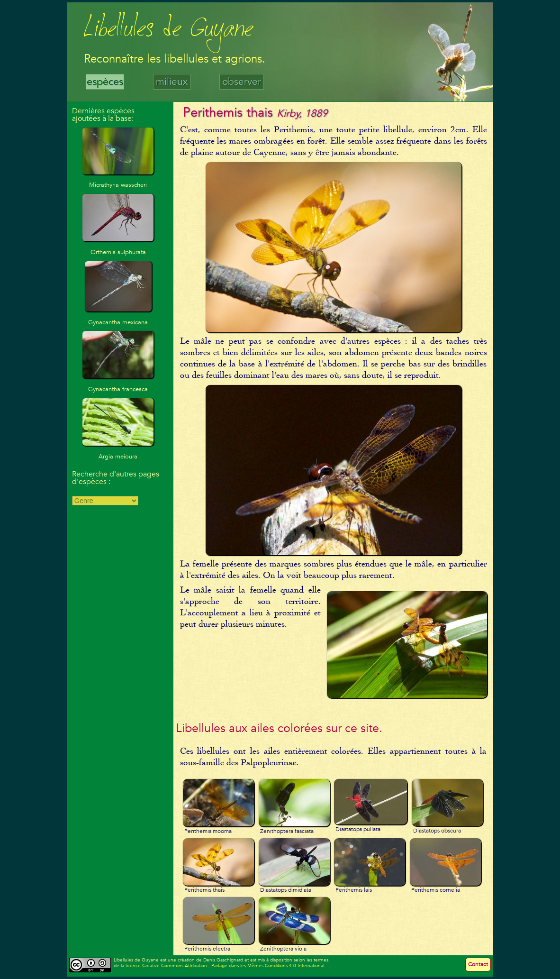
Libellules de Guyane (168, 31)
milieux (172, 82)
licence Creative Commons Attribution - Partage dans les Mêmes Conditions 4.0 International (225, 966)
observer (242, 82)
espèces (105, 82)
